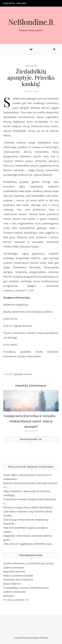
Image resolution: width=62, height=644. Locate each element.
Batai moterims (12, 584)
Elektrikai (9, 596)
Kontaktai (9, 3)
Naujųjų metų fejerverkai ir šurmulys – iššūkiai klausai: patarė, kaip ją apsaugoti (31, 421)
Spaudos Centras (23, 374)
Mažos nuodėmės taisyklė (18, 575)
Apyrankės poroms (14, 571)
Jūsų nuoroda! (16, 600)
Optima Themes (40, 638)
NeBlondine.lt (31, 22)
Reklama (21, 3)
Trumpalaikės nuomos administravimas (26, 588)
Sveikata (31, 66)
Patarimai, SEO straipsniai (18, 579)
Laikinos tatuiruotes (15, 592)
